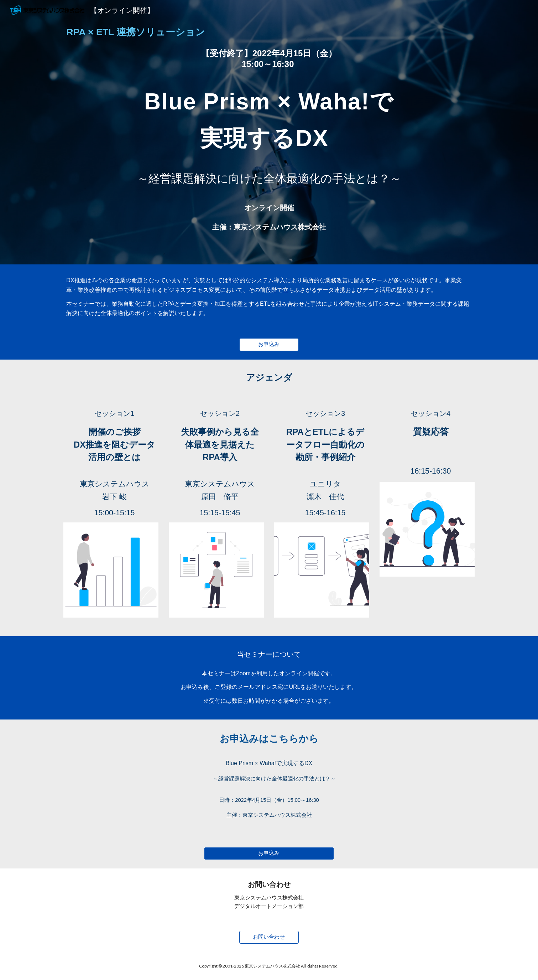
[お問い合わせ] (269, 937)
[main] (269, 32)
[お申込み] (269, 345)
